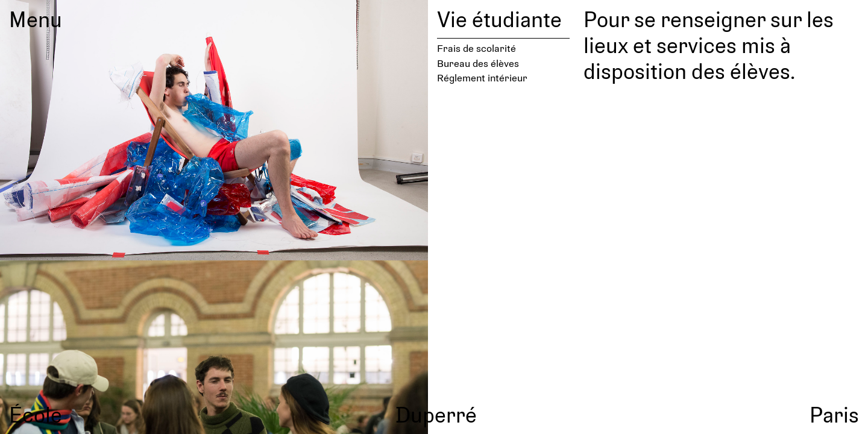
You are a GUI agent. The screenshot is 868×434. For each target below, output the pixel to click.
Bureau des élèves (478, 63)
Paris (834, 414)
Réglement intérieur (482, 77)
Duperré (436, 414)
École (36, 414)
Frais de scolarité (476, 48)
